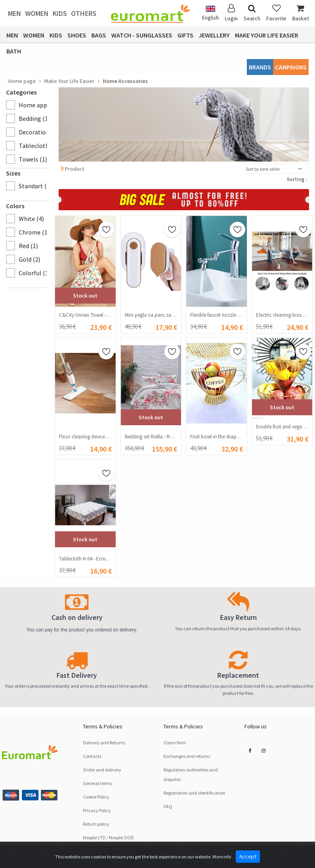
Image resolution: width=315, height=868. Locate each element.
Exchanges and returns (187, 756)
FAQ (168, 806)
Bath (14, 51)
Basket (301, 13)
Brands (260, 67)
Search (252, 13)
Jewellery (214, 35)
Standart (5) (35, 186)
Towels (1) (33, 159)
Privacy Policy (97, 810)
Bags (99, 35)
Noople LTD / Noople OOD (108, 837)
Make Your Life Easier (267, 35)
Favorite (276, 13)
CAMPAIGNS (291, 67)
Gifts (185, 35)
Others (84, 13)
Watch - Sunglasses (142, 35)
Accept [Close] (248, 856)
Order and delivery (102, 770)
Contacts (92, 756)
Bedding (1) (34, 118)
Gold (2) (30, 259)
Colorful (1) (34, 273)
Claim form (175, 743)
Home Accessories (125, 81)
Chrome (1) (34, 232)
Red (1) (28, 246)
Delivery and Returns (104, 743)
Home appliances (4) (47, 105)
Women (37, 13)
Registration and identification (194, 793)
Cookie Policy (96, 797)
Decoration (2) (38, 132)
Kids (60, 13)
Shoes (77, 35)
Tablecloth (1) (38, 146)
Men (15, 13)
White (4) (31, 219)
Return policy (96, 824)
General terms (97, 783)
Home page (22, 81)
